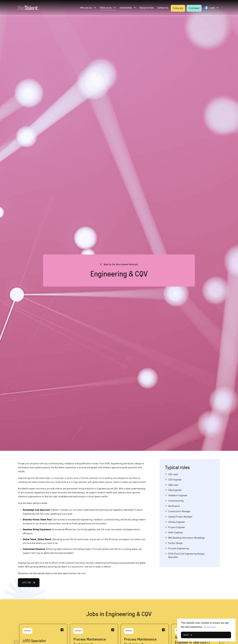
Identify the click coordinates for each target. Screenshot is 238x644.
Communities (126, 8)
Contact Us (163, 8)
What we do (106, 8)
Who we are (86, 8)
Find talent (194, 8)
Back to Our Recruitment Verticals (120, 264)
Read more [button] (210, 627)
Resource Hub (147, 8)
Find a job (178, 8)
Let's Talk (26, 582)
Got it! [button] (186, 635)
